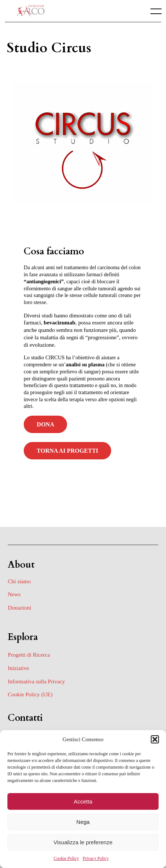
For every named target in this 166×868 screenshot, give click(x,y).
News (14, 594)
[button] (155, 739)
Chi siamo (19, 581)
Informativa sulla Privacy (36, 681)
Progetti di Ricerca (29, 655)
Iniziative (18, 668)
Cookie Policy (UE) (30, 694)
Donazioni (19, 608)
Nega (83, 822)
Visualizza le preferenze (83, 842)
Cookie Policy (66, 858)
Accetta (83, 801)
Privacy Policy (96, 858)
